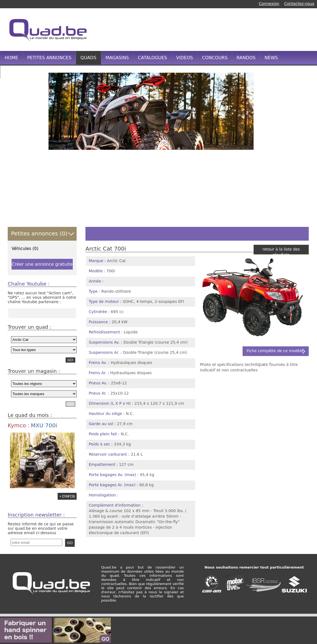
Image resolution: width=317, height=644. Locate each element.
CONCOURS (215, 58)
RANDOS (246, 58)
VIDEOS (185, 58)
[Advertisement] (209, 29)
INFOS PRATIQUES (24, 71)
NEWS (271, 58)
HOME (11, 58)
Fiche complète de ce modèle (275, 351)
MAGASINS (117, 58)
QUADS (88, 58)
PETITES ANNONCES (49, 58)
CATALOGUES (152, 58)
